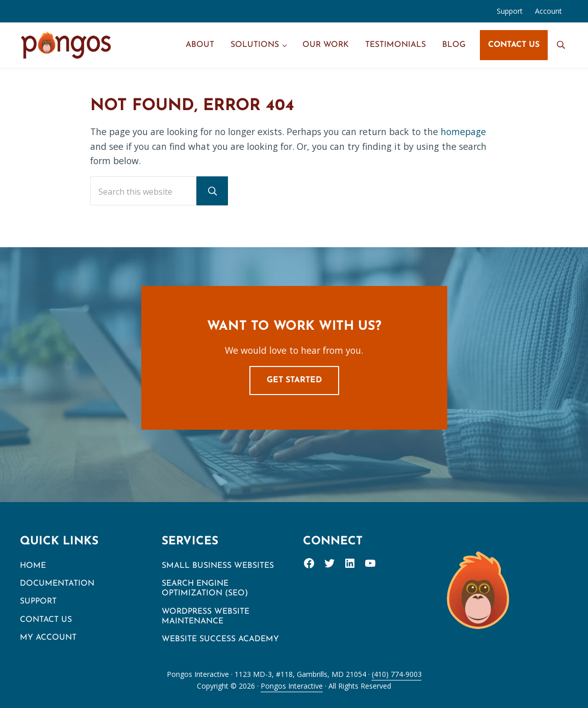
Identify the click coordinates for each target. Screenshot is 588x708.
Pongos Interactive (292, 686)
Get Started (294, 380)
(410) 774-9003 (397, 674)
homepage (463, 132)
